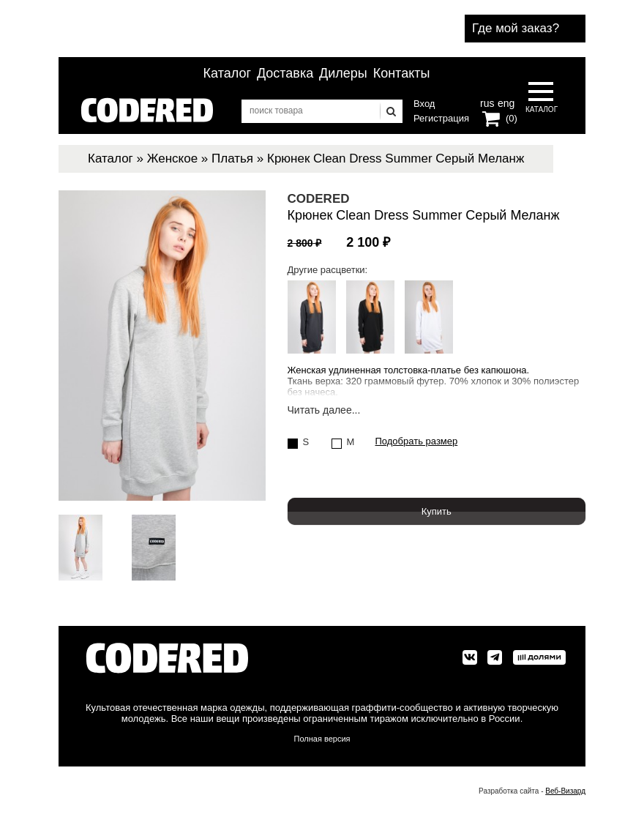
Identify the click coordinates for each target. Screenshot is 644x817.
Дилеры (343, 73)
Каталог (227, 73)
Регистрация (441, 118)
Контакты (402, 73)
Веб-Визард (565, 791)
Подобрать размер (417, 441)
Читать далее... (324, 410)
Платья (232, 158)
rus (487, 102)
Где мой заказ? (516, 28)
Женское (172, 158)
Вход (424, 104)
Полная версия (322, 739)
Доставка (285, 73)
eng (505, 102)
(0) (512, 118)
